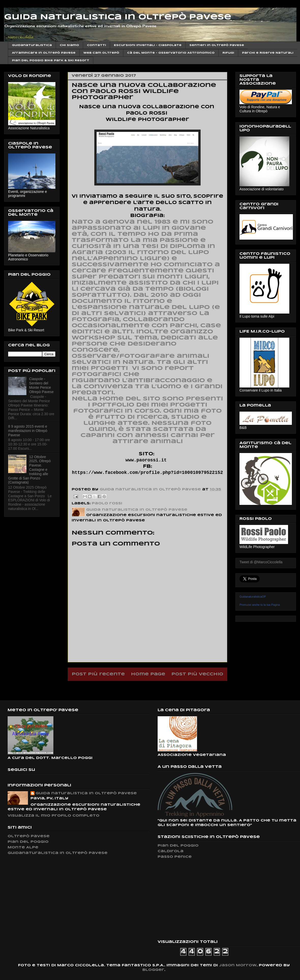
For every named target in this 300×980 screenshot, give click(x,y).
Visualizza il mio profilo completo (54, 816)
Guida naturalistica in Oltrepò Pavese (86, 793)
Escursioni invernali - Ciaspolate (148, 45)
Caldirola (171, 851)
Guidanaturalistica (32, 45)
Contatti (96, 45)
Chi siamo (69, 45)
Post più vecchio (197, 674)
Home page (148, 674)
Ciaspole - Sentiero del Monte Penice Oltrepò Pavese (42, 385)
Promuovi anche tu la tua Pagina (260, 605)
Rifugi (228, 53)
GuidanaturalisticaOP (253, 597)
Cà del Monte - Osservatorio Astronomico (171, 53)
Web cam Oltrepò (101, 53)
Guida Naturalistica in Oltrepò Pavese (118, 17)
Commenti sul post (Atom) (161, 687)
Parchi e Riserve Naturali (268, 53)
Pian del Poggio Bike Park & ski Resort (51, 60)
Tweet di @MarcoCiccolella (261, 562)
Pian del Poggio (28, 842)
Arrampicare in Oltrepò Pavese (44, 53)
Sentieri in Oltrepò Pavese (217, 45)
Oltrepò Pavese (29, 836)
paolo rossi (107, 503)
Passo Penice (175, 857)
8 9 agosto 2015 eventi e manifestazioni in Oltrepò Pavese (28, 431)
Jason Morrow (238, 965)
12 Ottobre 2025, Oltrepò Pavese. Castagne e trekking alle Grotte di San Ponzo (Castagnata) (29, 470)
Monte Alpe (23, 847)
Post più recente (98, 674)
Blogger (153, 970)
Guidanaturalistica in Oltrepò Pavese (58, 853)
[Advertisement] (196, 899)
